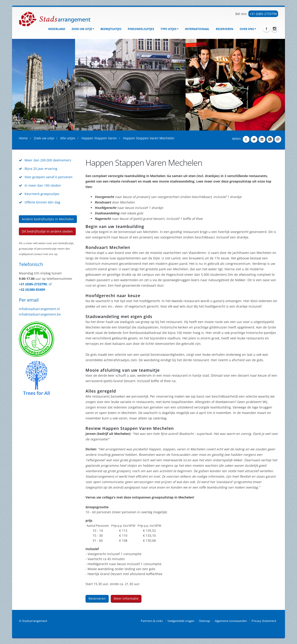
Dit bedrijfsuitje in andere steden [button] (47, 231)
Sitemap (205, 621)
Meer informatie (126, 598)
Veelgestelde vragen (181, 621)
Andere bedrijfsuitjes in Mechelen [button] (48, 219)
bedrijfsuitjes (111, 29)
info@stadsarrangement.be (40, 314)
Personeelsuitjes (141, 29)
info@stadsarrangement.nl (39, 309)
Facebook (267, 29)
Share (246, 139)
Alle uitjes (68, 138)
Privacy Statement (264, 621)
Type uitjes (170, 29)
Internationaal (197, 29)
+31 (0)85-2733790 (263, 14)
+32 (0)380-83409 (32, 289)
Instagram (274, 29)
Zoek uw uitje (83, 29)
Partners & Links (152, 621)
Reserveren (225, 29)
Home (23, 138)
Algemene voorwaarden (231, 621)
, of (49, 284)
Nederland (57, 29)
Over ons (248, 29)
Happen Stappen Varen (99, 138)
